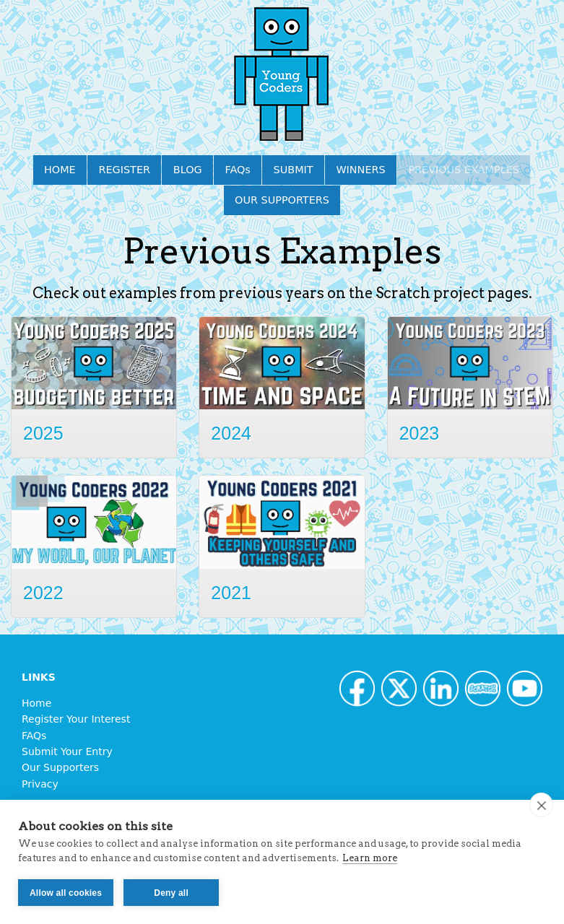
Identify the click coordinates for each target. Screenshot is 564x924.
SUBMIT (294, 170)
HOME (60, 170)
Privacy (40, 784)
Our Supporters (60, 767)
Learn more (370, 858)
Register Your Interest (76, 719)
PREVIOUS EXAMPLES (464, 170)
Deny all (171, 893)
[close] (541, 805)
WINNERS (360, 170)
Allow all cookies (66, 893)
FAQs (237, 170)
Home (36, 703)
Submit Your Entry (67, 751)
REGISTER (125, 170)
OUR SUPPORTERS (282, 200)
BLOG (188, 170)
